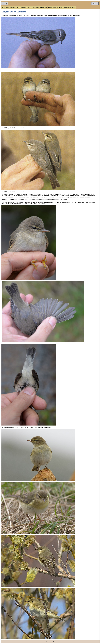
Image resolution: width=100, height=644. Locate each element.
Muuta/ (44, 8)
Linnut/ (13, 8)
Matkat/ (36, 8)
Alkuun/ (5, 8)
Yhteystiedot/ (70, 8)
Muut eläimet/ (24, 8)
